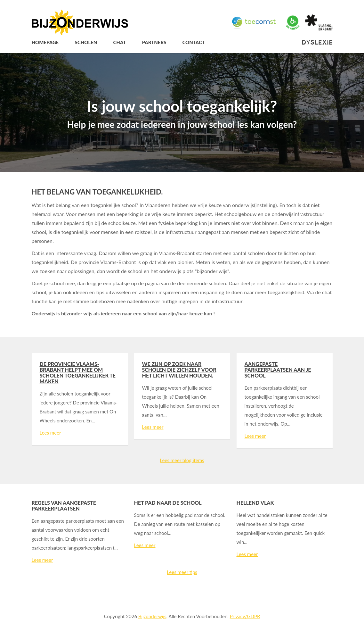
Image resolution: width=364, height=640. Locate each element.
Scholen (86, 42)
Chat (119, 42)
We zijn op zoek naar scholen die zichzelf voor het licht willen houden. (179, 370)
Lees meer (50, 433)
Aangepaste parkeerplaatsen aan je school (278, 370)
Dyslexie (317, 42)
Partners (154, 42)
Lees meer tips (182, 572)
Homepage (45, 42)
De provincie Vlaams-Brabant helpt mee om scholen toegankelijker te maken (78, 373)
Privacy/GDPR (245, 616)
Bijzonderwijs (152, 616)
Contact (194, 42)
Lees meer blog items (182, 460)
